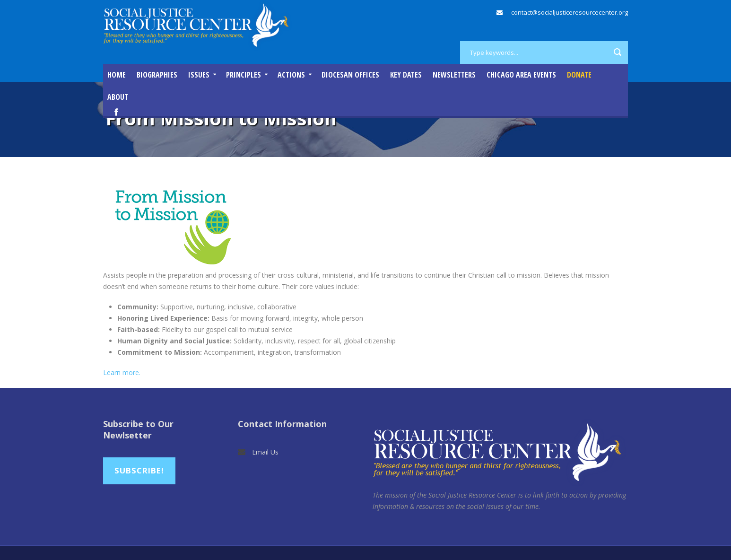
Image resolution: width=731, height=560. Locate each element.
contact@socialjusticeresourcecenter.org (570, 12)
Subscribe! (139, 470)
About (118, 97)
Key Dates (406, 75)
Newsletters (454, 75)
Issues (199, 75)
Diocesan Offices (350, 75)
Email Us (265, 452)
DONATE (579, 75)
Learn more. (122, 372)
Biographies (157, 75)
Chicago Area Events (521, 75)
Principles (244, 75)
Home (117, 75)
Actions (291, 75)
